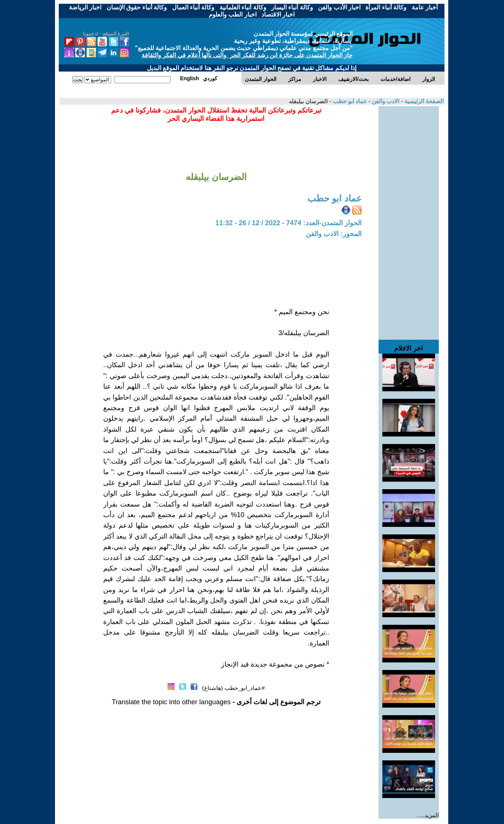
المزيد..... (428, 815)
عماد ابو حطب (349, 101)
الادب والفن (385, 101)
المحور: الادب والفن (334, 234)
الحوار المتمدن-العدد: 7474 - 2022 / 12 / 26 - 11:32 (289, 223)
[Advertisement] (409, 219)
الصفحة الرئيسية (423, 101)
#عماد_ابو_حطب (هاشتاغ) (234, 688)
